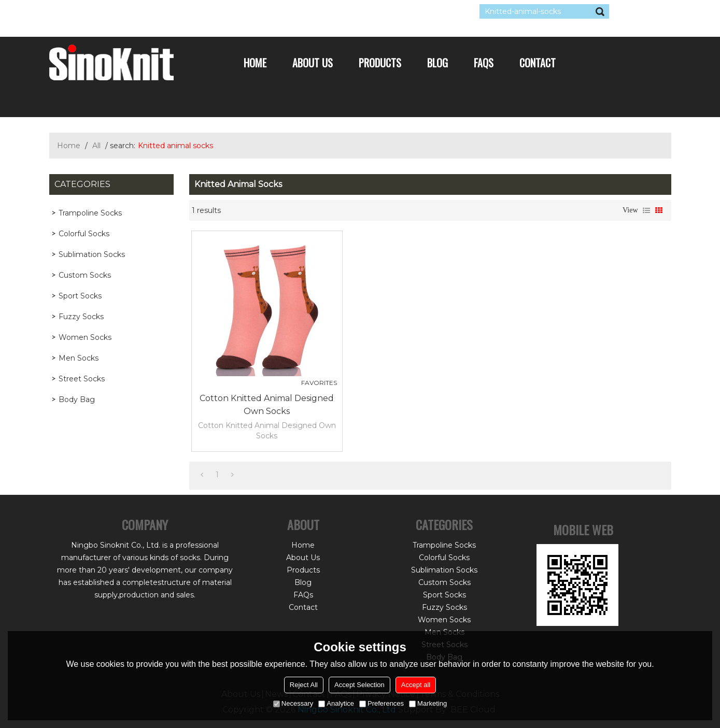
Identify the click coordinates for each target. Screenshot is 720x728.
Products (380, 63)
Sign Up (145, 11)
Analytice (336, 703)
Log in (112, 11)
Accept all (416, 685)
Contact (538, 63)
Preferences (382, 703)
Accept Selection (359, 685)
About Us (313, 63)
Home (255, 63)
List (646, 210)
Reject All (304, 685)
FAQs (484, 63)
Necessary (293, 703)
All (96, 146)
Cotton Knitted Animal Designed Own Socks (267, 405)
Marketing (428, 703)
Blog (437, 63)
